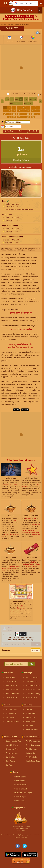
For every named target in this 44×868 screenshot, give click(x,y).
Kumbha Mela (19, 801)
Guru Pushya (10, 761)
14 (28, 111)
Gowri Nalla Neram (33, 745)
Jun (31, 99)
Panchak (29, 709)
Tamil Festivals (31, 757)
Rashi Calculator (20, 785)
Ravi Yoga (9, 765)
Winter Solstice (11, 697)
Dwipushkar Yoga (12, 749)
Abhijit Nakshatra (32, 729)
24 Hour (23, 94)
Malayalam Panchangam (23, 793)
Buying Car (10, 717)
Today (21, 131)
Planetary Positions (33, 686)
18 (9, 114)
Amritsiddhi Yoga (12, 745)
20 (19, 114)
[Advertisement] (22, 68)
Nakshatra (29, 725)
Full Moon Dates (32, 678)
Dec (31, 103)
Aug (12, 103)
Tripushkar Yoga (12, 753)
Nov (26, 103)
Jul (35, 99)
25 (9, 117)
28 (23, 117)
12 (19, 111)
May (26, 99)
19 (14, 114)
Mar (17, 99)
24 (38, 114)
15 (33, 111)
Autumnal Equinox (12, 694)
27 (19, 117)
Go (32, 664)
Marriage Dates (11, 709)
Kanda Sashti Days (33, 761)
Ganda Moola (31, 713)
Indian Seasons (20, 777)
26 (14, 117)
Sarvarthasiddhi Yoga (13, 741)
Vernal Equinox (11, 686)
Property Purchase (13, 721)
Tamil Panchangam (33, 741)
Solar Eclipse (11, 678)
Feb (12, 99)
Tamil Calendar (31, 749)
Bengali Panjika (20, 797)
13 (23, 111)
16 (38, 111)
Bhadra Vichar (31, 717)
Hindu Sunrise (19, 781)
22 (28, 114)
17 (5, 114)
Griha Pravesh (11, 713)
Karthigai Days (31, 753)
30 (33, 117)
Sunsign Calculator (21, 789)
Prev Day (9, 131)
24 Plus (32, 94)
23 (33, 114)
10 (9, 111)
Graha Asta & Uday (33, 690)
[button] (26, 3)
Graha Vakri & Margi (33, 694)
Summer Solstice (12, 690)
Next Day (33, 131)
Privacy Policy (21, 830)
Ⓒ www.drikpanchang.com (21, 829)
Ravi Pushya (10, 757)
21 (23, 114)
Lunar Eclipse (11, 682)
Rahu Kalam (30, 721)
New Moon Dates (32, 682)
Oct (21, 103)
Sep (16, 103)
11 (14, 111)
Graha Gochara (31, 697)
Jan (7, 99)
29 (28, 117)
